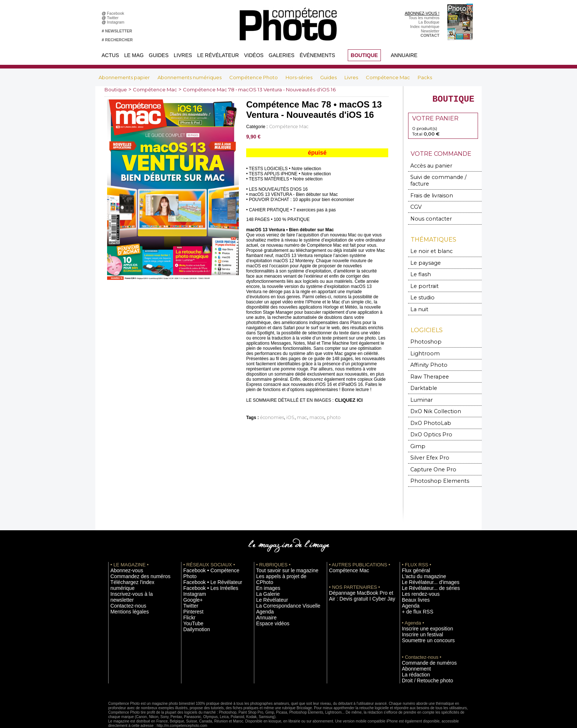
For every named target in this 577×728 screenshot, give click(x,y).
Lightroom (422, 343)
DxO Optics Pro (428, 421)
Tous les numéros (424, 18)
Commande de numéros (423, 643)
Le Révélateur (218, 55)
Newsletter (430, 31)
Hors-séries (300, 77)
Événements (317, 55)
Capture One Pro (429, 454)
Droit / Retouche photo (422, 659)
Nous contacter (427, 213)
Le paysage (422, 256)
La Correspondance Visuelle (281, 582)
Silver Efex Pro (426, 443)
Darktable (421, 377)
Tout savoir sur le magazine (280, 554)
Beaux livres (413, 582)
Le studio (420, 289)
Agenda (263, 587)
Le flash (419, 267)
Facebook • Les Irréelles (204, 565)
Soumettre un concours (422, 620)
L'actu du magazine (419, 560)
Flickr (188, 593)
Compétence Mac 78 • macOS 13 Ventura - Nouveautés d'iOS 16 (269, 89)
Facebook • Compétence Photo (210, 554)
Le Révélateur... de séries (424, 571)
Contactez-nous (124, 576)
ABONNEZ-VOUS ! (422, 13)
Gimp (417, 432)
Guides (159, 55)
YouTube (191, 598)
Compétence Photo (254, 77)
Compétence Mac (388, 77)
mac (295, 417)
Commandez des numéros (133, 560)
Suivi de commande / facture (441, 180)
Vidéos (254, 55)
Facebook (117, 13)
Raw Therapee (426, 365)
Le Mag (134, 55)
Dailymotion (194, 604)
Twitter (114, 18)
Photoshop (422, 332)
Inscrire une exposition (422, 609)
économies (270, 417)
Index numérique (425, 27)
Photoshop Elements (433, 465)
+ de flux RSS (414, 593)
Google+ (191, 576)
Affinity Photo (426, 354)
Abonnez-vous (123, 554)
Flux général (413, 554)
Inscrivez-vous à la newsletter (136, 571)
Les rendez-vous (416, 576)
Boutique (116, 89)
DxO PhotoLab (427, 410)
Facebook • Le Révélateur (206, 560)
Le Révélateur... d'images (424, 565)
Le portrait (422, 278)
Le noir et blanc (427, 245)
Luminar (420, 388)
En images (265, 565)
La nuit (418, 300)
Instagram (117, 22)
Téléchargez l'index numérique (137, 565)
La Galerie (265, 571)
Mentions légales (125, 582)
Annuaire (404, 55)
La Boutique (429, 22)
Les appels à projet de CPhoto (282, 560)
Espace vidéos (269, 598)
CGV (416, 202)
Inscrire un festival (418, 615)
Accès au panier (427, 169)
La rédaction (413, 654)
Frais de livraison (428, 191)
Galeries (282, 55)
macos (308, 417)
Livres (183, 55)
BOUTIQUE (364, 55)
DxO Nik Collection (431, 399)
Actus (110, 55)
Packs (425, 77)
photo (322, 417)
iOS (285, 417)
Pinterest (191, 587)
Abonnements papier (125, 77)
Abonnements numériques (190, 77)
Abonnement (413, 648)
